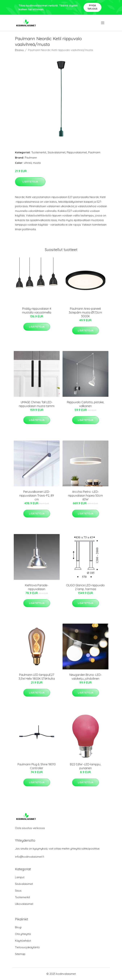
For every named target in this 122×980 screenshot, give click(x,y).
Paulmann (94, 152)
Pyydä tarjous (92, 7)
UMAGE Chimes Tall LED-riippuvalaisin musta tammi (37, 404)
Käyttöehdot (23, 941)
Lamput (20, 877)
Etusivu (19, 50)
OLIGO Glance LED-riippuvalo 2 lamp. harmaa (85, 587)
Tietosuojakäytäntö (27, 947)
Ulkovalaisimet (24, 904)
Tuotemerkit (39, 152)
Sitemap (20, 954)
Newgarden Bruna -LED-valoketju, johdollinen (85, 677)
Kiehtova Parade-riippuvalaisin (37, 587)
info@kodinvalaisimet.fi (30, 857)
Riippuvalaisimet (77, 152)
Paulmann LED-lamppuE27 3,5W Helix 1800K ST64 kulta (37, 677)
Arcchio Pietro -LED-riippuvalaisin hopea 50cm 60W (85, 495)
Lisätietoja (30, 182)
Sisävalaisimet (56, 152)
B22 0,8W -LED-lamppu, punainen (85, 766)
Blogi (18, 927)
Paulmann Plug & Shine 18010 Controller (37, 766)
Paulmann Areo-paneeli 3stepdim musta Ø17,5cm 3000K (85, 312)
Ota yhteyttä (23, 934)
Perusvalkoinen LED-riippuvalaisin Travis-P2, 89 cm (37, 495)
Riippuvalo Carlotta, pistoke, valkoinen (85, 404)
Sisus (18, 891)
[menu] (103, 23)
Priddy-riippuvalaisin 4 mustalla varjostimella (37, 311)
